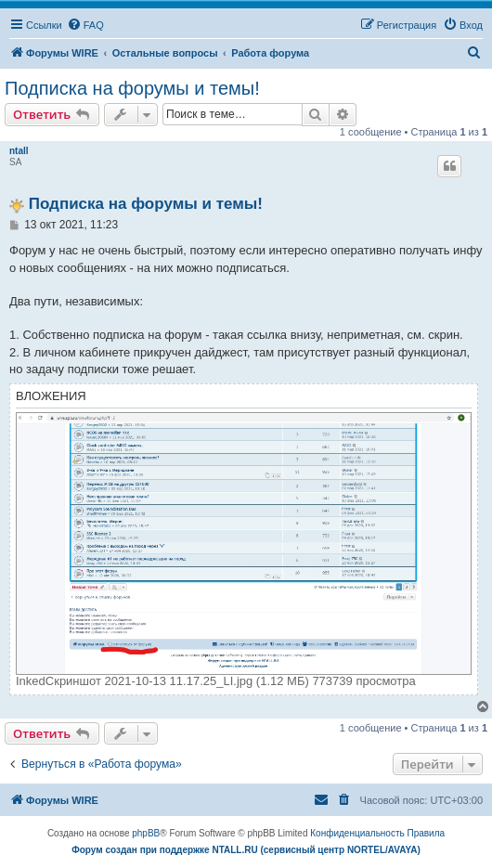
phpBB (146, 833)
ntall (19, 151)
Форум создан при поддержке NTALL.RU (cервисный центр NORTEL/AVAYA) (246, 850)
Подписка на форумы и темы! (132, 88)
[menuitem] (85, 25)
